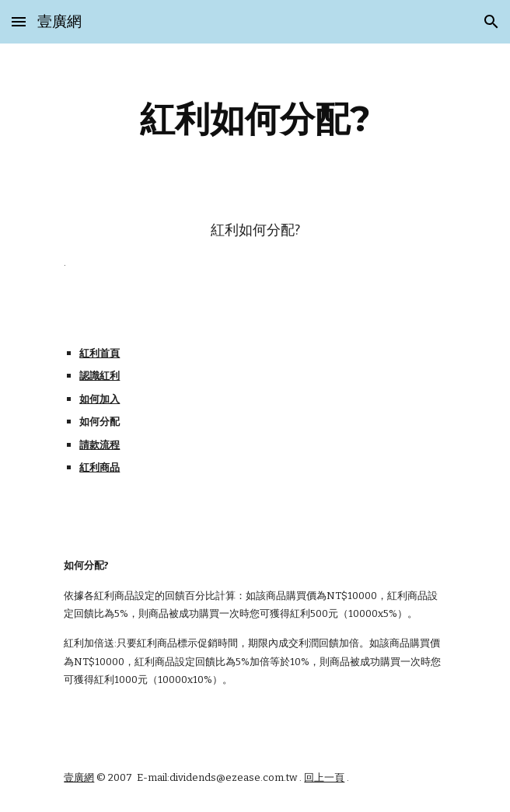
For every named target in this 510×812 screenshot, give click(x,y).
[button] (19, 21)
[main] (255, 119)
